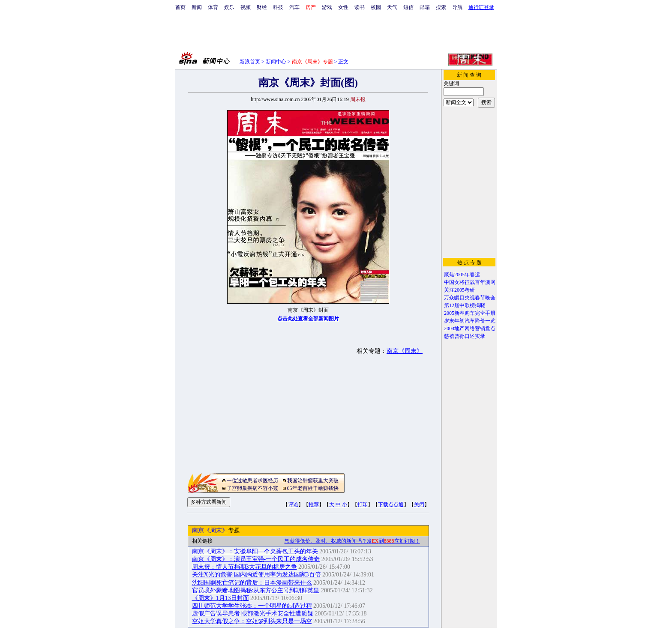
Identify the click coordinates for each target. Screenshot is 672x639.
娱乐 (229, 7)
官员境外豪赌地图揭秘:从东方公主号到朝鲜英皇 (256, 590)
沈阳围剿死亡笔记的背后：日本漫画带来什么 (252, 583)
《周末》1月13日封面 (220, 598)
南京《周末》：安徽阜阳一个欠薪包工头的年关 (255, 551)
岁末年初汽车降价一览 (470, 321)
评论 (293, 505)
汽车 (294, 7)
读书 (360, 7)
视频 (246, 7)
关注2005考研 (459, 290)
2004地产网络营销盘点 (470, 328)
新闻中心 (276, 62)
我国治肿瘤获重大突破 (313, 481)
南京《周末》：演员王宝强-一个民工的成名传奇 (256, 559)
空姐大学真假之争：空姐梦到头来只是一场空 (252, 621)
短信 (408, 7)
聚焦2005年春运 (462, 275)
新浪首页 (250, 62)
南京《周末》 (405, 351)
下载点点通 (391, 505)
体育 (213, 7)
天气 (392, 7)
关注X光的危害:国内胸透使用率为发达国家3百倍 (256, 575)
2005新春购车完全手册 (470, 313)
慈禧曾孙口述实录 (465, 336)
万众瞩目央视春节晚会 (470, 298)
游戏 (327, 7)
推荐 (314, 505)
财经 (262, 7)
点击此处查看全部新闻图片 (308, 319)
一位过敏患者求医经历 (252, 481)
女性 (343, 7)
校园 (376, 7)
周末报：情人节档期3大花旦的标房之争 (244, 567)
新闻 (197, 7)
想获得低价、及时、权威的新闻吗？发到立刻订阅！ (352, 541)
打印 (363, 505)
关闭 (419, 505)
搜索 (441, 7)
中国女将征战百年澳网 (470, 282)
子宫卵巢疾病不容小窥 (252, 488)
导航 (457, 7)
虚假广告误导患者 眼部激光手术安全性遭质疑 (253, 614)
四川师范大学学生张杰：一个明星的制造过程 (252, 606)
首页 (180, 7)
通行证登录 (481, 7)
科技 (278, 7)
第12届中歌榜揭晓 (465, 305)
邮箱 (425, 7)
